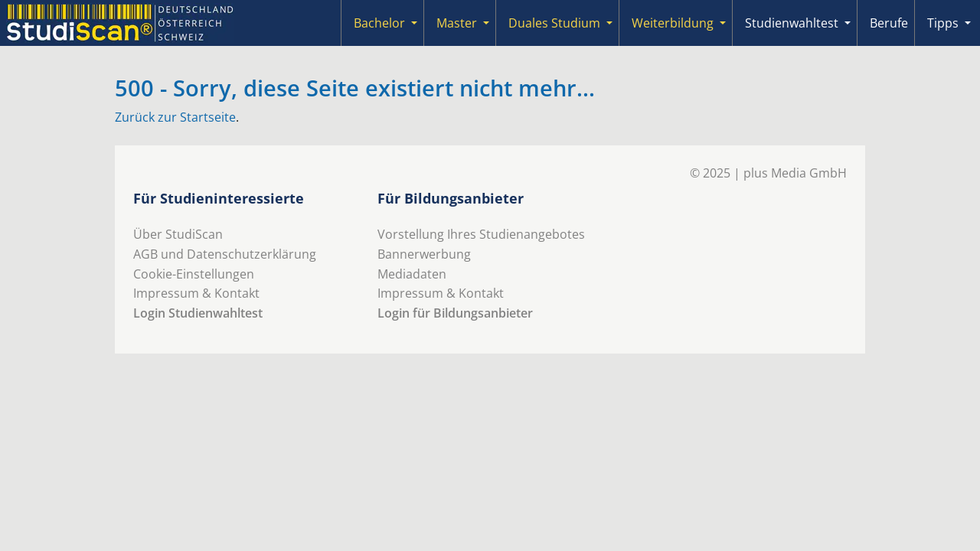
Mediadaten (412, 274)
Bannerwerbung (424, 254)
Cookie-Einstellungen (194, 274)
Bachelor (379, 23)
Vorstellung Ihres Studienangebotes (481, 234)
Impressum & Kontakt (196, 293)
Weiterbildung (673, 23)
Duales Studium (554, 23)
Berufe (889, 23)
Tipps (943, 23)
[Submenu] (414, 23)
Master (457, 23)
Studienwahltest (792, 23)
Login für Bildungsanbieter (455, 313)
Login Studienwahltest (198, 313)
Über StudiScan (178, 234)
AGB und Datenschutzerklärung (225, 254)
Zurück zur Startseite (175, 117)
